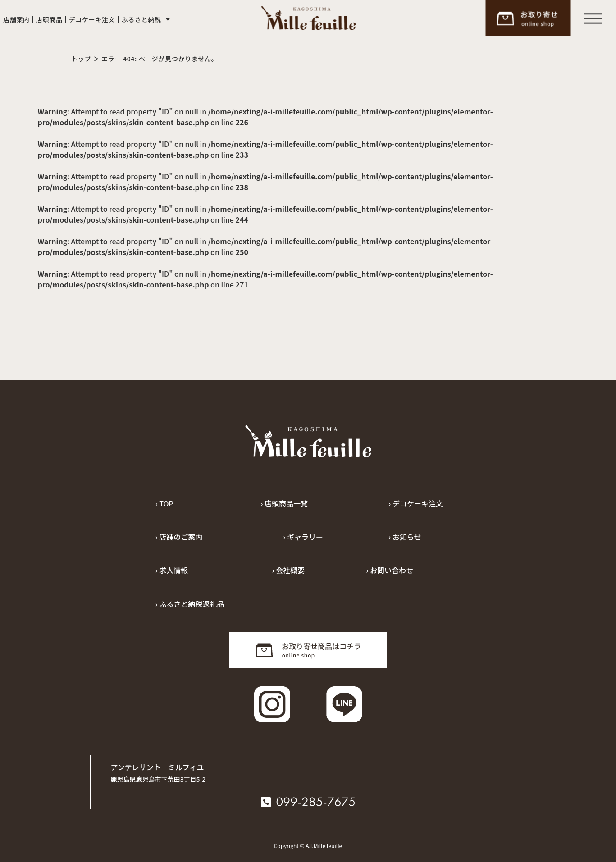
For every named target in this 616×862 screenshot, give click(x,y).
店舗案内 (16, 19)
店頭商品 (49, 19)
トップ (82, 59)
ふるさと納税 (146, 19)
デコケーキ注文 (92, 19)
